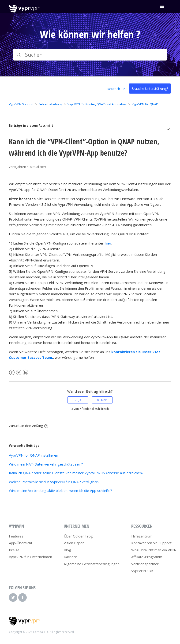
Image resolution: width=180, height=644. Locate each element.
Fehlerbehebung (51, 104)
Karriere (70, 557)
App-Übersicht (21, 543)
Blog (67, 550)
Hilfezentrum (142, 536)
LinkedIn (25, 373)
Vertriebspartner (145, 564)
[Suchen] (90, 55)
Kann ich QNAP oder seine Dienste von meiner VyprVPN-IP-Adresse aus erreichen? (76, 473)
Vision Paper (74, 543)
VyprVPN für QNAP (145, 104)
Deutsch (114, 89)
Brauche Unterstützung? (150, 89)
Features (16, 536)
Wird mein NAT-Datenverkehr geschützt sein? (46, 464)
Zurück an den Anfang (28, 426)
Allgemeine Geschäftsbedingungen (92, 564)
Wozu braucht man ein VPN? (154, 550)
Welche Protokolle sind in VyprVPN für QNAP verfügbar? (54, 482)
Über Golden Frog (78, 536)
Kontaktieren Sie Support (151, 543)
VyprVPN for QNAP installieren (34, 455)
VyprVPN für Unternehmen (30, 557)
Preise (14, 550)
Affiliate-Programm (147, 557)
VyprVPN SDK (142, 571)
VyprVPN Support (21, 104)
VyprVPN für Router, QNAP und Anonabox (97, 104)
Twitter (19, 373)
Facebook (12, 373)
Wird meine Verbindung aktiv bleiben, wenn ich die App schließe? (60, 490)
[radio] (78, 400)
